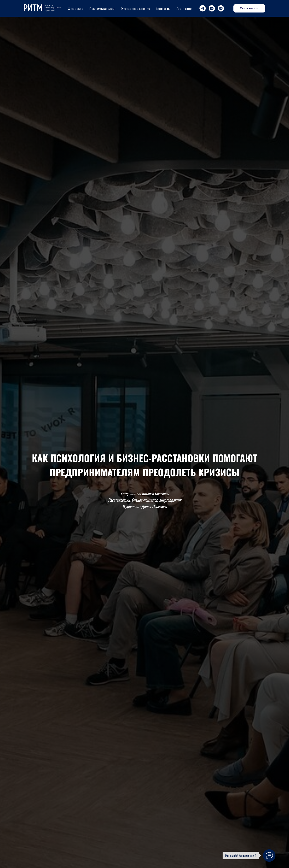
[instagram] (221, 8)
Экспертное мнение (135, 9)
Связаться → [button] (249, 8)
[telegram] (203, 8)
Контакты (163, 9)
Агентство (184, 9)
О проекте (76, 9)
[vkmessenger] (212, 8)
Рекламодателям (102, 9)
